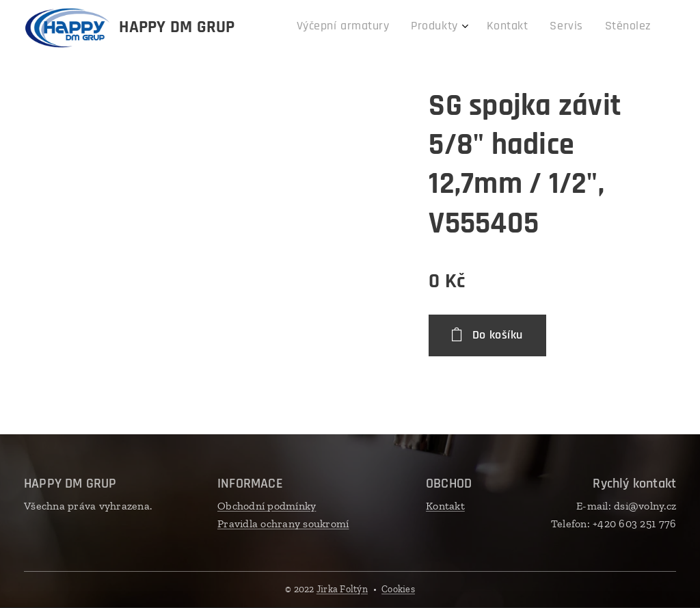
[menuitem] (554, 28)
